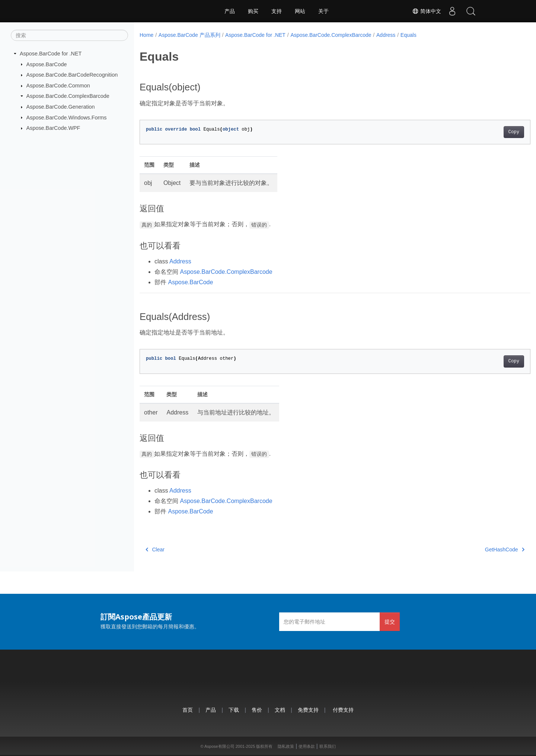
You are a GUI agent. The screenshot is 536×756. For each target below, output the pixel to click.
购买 (253, 11)
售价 (257, 710)
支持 (277, 11)
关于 (323, 11)
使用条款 (307, 746)
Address (386, 35)
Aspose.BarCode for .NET (51, 54)
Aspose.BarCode (47, 64)
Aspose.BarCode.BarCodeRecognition (72, 75)
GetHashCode (478, 550)
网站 (300, 11)
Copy (487, 132)
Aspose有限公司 (219, 746)
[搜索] (69, 35)
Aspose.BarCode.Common (58, 86)
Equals (409, 35)
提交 (390, 622)
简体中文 (427, 11)
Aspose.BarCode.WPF (53, 128)
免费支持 (308, 710)
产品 (230, 11)
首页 (188, 710)
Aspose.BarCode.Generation (61, 107)
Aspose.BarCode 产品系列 (189, 35)
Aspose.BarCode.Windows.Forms (67, 117)
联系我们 (328, 746)
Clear (155, 550)
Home (146, 35)
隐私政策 (286, 746)
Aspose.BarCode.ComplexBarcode (68, 96)
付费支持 (343, 710)
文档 (280, 710)
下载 (234, 710)
